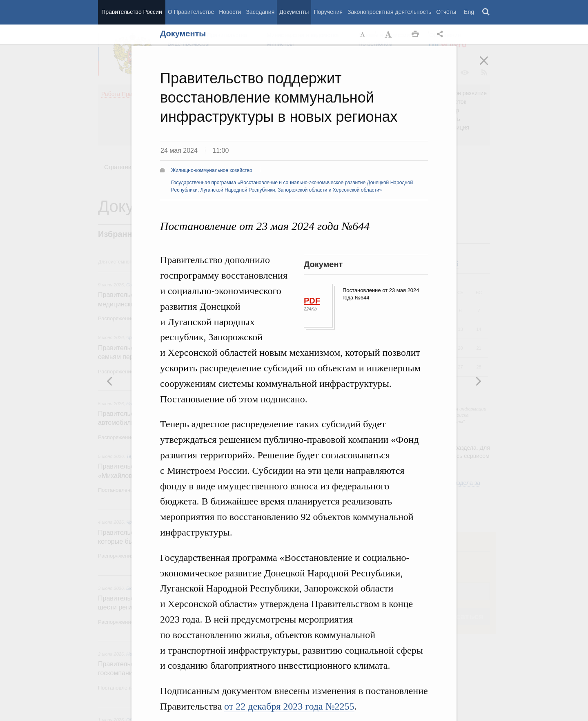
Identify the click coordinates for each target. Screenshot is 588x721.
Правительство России (131, 12)
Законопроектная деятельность (389, 12)
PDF (312, 301)
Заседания (260, 12)
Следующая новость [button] (110, 381)
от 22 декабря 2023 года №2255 (289, 706)
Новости (230, 12)
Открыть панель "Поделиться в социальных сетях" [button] (441, 34)
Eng (469, 12)
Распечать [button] (415, 34)
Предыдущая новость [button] (478, 381)
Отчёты (446, 12)
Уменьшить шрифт (363, 34)
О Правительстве (191, 12)
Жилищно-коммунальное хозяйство (212, 170)
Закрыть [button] (490, 66)
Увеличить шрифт (389, 34)
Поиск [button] (486, 12)
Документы (294, 12)
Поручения (328, 12)
